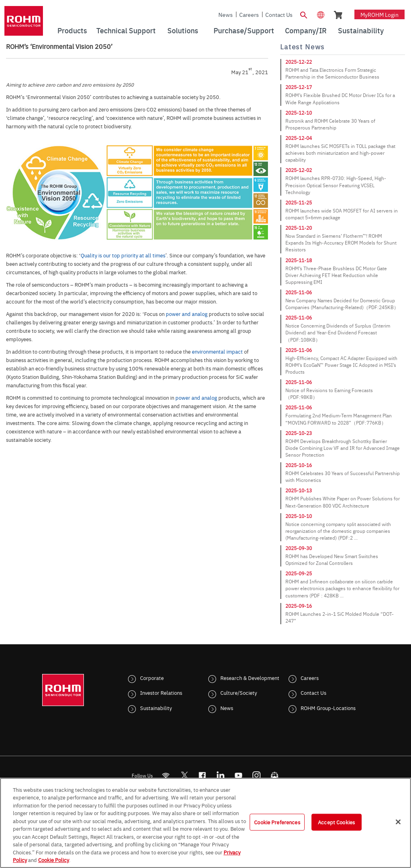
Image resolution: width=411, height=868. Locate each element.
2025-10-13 (299, 490)
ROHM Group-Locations (328, 708)
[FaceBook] (202, 775)
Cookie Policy (54, 860)
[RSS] (166, 775)
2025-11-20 (299, 228)
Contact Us (279, 14)
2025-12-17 (299, 87)
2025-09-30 (299, 548)
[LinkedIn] (221, 775)
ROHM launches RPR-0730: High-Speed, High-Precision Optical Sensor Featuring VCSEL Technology (336, 185)
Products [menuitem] (72, 30)
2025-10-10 (299, 516)
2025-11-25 (299, 202)
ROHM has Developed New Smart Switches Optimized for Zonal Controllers (332, 559)
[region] (205, 823)
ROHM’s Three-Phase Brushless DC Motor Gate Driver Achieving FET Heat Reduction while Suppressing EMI (336, 275)
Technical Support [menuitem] (126, 30)
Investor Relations (161, 692)
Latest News (302, 47)
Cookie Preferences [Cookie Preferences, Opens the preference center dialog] (277, 822)
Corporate (152, 678)
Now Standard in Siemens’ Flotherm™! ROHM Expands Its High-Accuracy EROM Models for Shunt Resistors (341, 243)
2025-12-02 (299, 170)
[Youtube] (239, 775)
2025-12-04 (299, 138)
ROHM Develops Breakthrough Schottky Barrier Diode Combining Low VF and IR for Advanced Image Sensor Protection (343, 448)
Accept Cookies (336, 822)
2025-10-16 (299, 465)
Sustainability (156, 708)
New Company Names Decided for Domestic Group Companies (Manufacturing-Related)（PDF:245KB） (342, 304)
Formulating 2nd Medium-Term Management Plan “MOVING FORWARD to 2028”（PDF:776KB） (339, 419)
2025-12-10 (299, 113)
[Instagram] (257, 775)
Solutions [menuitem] (183, 30)
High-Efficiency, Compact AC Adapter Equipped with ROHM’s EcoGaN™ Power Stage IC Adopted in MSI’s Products (341, 365)
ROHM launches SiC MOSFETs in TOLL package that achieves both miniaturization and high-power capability (340, 153)
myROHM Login (379, 14)
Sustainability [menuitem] (361, 30)
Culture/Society (239, 692)
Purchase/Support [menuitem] (244, 30)
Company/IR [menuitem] (306, 30)
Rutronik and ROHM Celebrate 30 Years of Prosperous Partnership (330, 124)
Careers (249, 14)
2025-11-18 (299, 260)
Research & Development (250, 678)
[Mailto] (275, 775)
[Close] (398, 822)
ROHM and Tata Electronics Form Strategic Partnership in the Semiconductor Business (332, 73)
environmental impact (217, 351)
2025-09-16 (299, 606)
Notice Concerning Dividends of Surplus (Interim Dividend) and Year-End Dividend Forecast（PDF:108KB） (338, 332)
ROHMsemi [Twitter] (184, 775)
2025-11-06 (299, 292)
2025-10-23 (299, 433)
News (226, 14)
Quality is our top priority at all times (123, 255)
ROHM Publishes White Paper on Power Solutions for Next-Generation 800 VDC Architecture (343, 502)
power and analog (187, 314)
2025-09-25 (299, 573)
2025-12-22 (299, 62)
